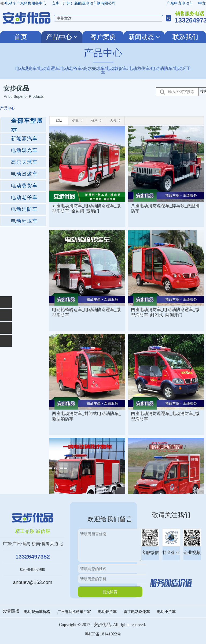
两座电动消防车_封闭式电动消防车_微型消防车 (86, 416)
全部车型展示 (27, 125)
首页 (21, 37)
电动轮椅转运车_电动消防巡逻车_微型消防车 (86, 312)
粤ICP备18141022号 (103, 634)
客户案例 (103, 37)
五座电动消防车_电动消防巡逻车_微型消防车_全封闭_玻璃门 (86, 208)
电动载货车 (107, 612)
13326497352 (32, 557)
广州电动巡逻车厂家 (74, 612)
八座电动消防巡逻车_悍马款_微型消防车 (165, 208)
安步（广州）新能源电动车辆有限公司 (85, 3)
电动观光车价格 (37, 612)
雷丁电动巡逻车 (137, 612)
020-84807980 (33, 569)
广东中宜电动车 (181, 3)
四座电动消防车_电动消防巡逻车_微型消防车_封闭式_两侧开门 (165, 312)
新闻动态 (144, 37)
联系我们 (185, 37)
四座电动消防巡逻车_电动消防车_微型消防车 (165, 416)
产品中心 (62, 37)
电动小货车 (166, 612)
